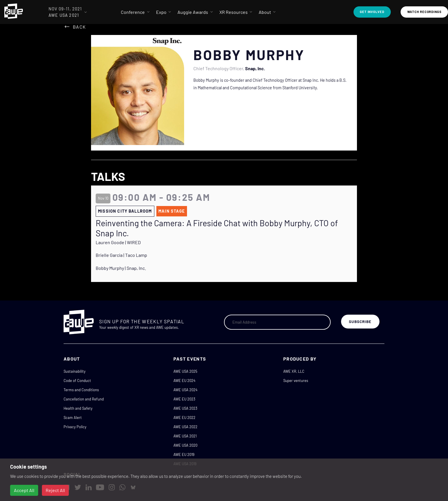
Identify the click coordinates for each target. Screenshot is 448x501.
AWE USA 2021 (185, 436)
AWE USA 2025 (185, 371)
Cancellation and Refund (84, 399)
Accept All (24, 490)
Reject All (55, 490)
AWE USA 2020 (185, 445)
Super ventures (296, 381)
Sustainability (75, 371)
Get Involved (372, 12)
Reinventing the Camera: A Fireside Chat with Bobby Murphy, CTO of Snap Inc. (217, 228)
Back (79, 27)
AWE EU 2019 (184, 454)
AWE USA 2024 (185, 390)
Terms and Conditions (81, 390)
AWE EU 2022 (184, 417)
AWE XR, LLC (294, 371)
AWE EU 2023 (184, 399)
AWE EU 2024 (184, 381)
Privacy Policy (75, 427)
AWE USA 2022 (185, 427)
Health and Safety (78, 408)
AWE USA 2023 (185, 408)
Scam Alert (73, 417)
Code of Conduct (77, 381)
